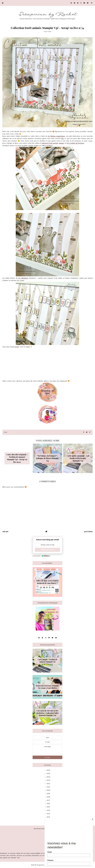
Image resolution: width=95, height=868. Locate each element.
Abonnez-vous (47, 550)
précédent (89, 531)
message (47, 750)
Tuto (6, 432)
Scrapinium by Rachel (47, 14)
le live (17, 347)
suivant (5, 531)
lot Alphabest (23, 278)
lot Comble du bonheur (76, 143)
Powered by (41, 556)
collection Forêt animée (50, 143)
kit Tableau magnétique (56, 136)
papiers (62, 143)
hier (62, 138)
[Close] (93, 819)
